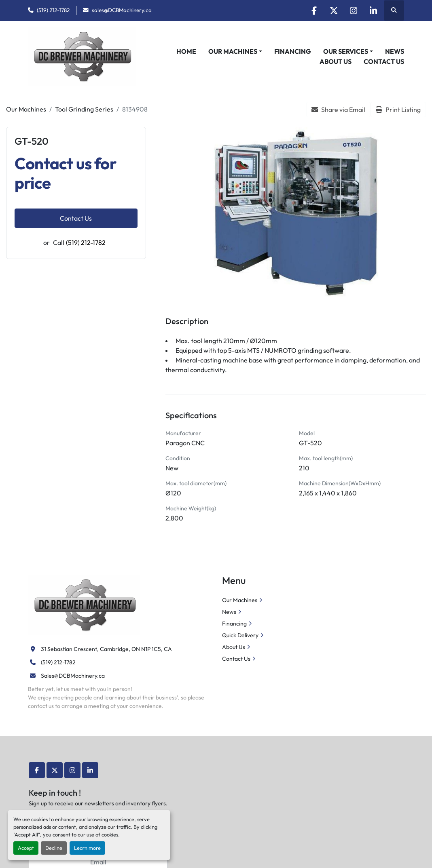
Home (186, 51)
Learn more (87, 848)
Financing (293, 51)
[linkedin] (373, 11)
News (395, 51)
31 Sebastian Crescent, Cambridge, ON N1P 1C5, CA (106, 649)
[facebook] (311, 11)
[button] (235, 51)
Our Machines (233, 51)
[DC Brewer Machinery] (84, 605)
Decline (54, 848)
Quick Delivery (240, 635)
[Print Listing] (398, 110)
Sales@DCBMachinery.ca (73, 676)
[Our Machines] (26, 109)
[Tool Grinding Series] (84, 109)
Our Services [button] (346, 51)
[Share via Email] (338, 110)
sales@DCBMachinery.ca (122, 10)
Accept (26, 848)
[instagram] (352, 11)
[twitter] (332, 11)
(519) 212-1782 (53, 10)
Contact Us (384, 61)
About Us (336, 61)
